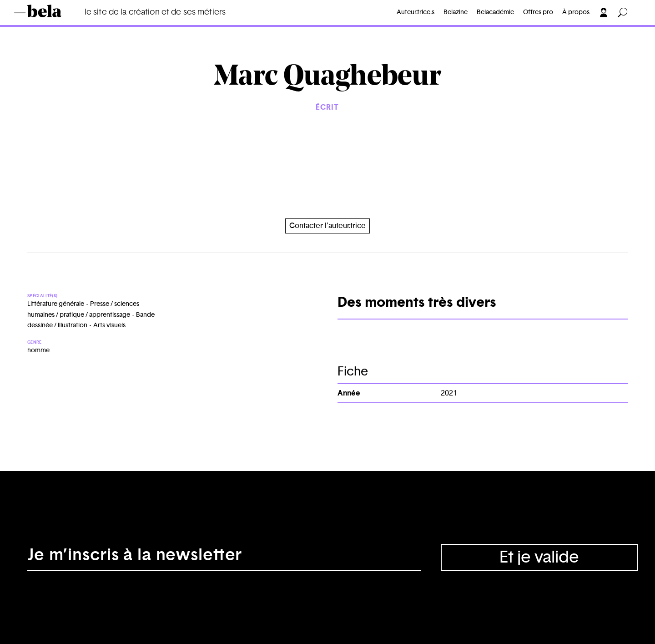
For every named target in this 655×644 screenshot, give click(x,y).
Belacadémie (495, 12)
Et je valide (539, 558)
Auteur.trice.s (416, 12)
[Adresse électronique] (224, 558)
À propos (576, 12)
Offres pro (538, 12)
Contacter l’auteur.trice (327, 226)
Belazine (456, 12)
